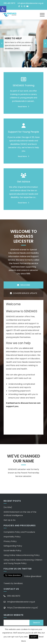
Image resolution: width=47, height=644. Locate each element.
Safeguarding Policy (13, 546)
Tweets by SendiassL (13, 583)
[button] (3, 9)
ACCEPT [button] (34, 637)
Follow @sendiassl (33, 576)
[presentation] (2, 43)
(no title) (8, 507)
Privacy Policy (10, 541)
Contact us (12, 403)
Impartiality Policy (12, 537)
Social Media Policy (12, 551)
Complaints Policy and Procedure (19, 532)
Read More (24, 107)
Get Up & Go (10, 520)
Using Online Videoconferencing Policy (22, 555)
